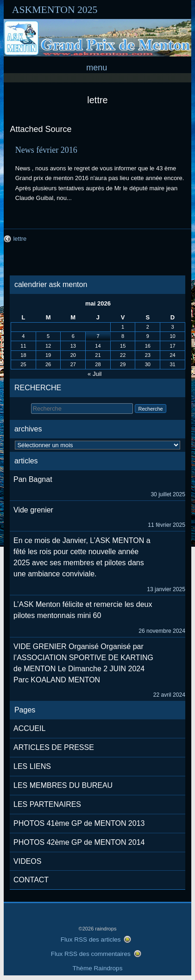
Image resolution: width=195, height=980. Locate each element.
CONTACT (31, 880)
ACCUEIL (29, 728)
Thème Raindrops (98, 968)
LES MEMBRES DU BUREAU (63, 785)
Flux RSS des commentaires (91, 954)
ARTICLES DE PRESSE (54, 747)
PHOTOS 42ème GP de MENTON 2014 (79, 842)
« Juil (94, 374)
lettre (97, 100)
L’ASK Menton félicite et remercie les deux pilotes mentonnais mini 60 (83, 610)
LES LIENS (32, 766)
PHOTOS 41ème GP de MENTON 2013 (79, 823)
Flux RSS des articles (91, 939)
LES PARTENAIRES (47, 804)
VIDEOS (27, 861)
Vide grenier (33, 510)
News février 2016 (46, 150)
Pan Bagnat (33, 479)
